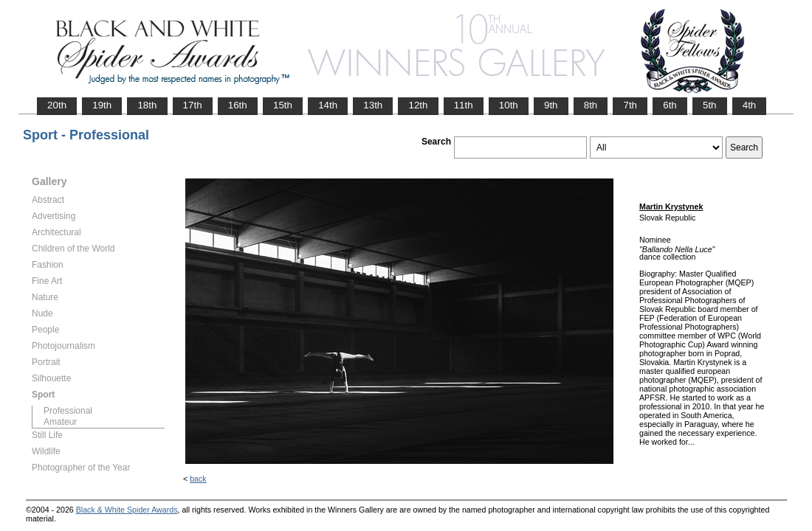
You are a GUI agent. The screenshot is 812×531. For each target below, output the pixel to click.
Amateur (60, 422)
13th (373, 105)
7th (630, 105)
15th (283, 105)
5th (710, 105)
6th (670, 105)
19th (102, 105)
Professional (68, 411)
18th (147, 105)
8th (591, 105)
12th (418, 105)
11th (464, 105)
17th (193, 105)
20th (57, 105)
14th (328, 105)
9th (551, 105)
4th (750, 105)
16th (238, 105)
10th (509, 105)
